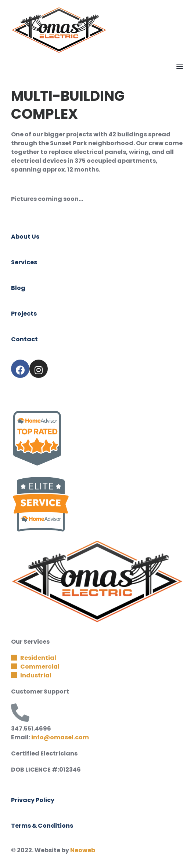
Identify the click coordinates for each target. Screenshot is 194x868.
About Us (25, 237)
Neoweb (83, 850)
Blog (18, 288)
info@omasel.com (60, 737)
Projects (24, 314)
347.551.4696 (31, 729)
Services (24, 262)
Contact (24, 339)
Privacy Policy (33, 800)
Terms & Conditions (42, 826)
